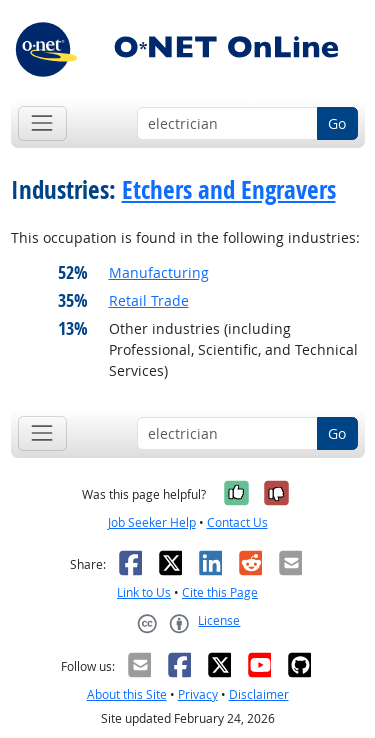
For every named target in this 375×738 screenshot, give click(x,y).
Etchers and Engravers (229, 190)
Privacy (198, 694)
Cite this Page (220, 592)
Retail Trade (149, 300)
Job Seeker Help (152, 522)
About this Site (127, 694)
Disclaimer (259, 694)
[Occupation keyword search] (227, 124)
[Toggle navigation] (42, 123)
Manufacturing (159, 272)
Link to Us (144, 592)
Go (337, 123)
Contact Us (237, 522)
